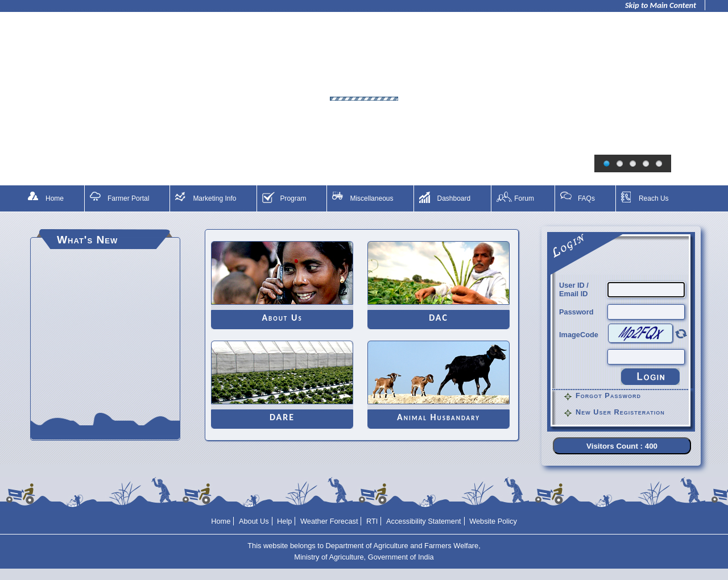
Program (293, 198)
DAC (439, 318)
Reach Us (654, 198)
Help (284, 521)
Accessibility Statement (424, 521)
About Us (282, 318)
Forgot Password (608, 395)
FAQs (586, 198)
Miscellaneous (371, 198)
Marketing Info (214, 198)
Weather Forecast (329, 521)
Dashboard (454, 198)
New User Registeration (620, 412)
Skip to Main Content (661, 5)
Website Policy (493, 521)
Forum (524, 198)
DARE (282, 417)
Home (55, 198)
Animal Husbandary (439, 417)
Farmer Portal (128, 198)
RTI (372, 521)
